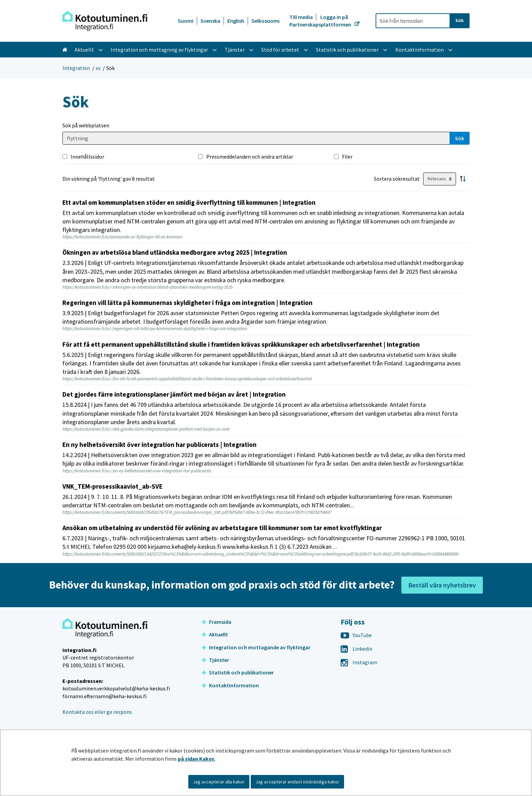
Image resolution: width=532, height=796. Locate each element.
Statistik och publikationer (238, 672)
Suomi (186, 21)
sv (98, 68)
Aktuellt (215, 634)
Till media (302, 17)
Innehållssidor (87, 157)
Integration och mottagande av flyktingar (256, 647)
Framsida (216, 622)
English (236, 21)
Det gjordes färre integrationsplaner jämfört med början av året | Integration (174, 394)
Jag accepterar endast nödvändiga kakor (297, 782)
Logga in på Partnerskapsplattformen (321, 21)
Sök (460, 138)
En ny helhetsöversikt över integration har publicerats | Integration (159, 445)
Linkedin (356, 649)
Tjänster (215, 660)
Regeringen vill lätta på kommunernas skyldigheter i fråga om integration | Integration (187, 303)
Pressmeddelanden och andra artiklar (250, 157)
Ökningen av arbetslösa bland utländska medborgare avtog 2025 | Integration (175, 252)
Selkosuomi (265, 21)
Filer (347, 157)
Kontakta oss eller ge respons (97, 712)
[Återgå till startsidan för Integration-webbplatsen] (105, 21)
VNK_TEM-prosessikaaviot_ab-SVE (112, 486)
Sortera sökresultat (397, 179)
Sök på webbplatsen (86, 125)
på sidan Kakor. (196, 759)
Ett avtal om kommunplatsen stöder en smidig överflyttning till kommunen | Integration (189, 202)
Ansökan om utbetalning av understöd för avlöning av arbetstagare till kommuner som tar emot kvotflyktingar (222, 528)
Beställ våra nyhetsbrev (442, 585)
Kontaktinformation (230, 685)
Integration (76, 68)
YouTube (356, 635)
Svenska (210, 21)
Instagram (359, 662)
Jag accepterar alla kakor (219, 782)
